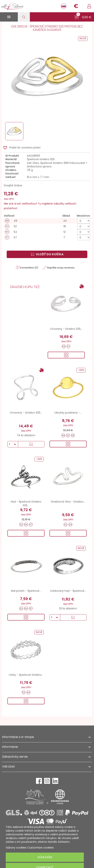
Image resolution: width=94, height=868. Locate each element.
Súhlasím (45, 857)
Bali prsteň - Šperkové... (26, 591)
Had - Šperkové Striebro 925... (26, 503)
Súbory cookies (16, 847)
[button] (83, 17)
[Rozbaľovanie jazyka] (64, 6)
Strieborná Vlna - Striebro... (68, 502)
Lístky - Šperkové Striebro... (26, 675)
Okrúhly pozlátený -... (68, 413)
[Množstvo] (84, 221)
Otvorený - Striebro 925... (66, 329)
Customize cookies (41, 847)
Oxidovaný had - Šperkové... (68, 591)
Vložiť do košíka (47, 254)
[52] (47, 226)
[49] (47, 221)
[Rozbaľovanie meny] (76, 6)
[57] (47, 238)
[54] (47, 232)
